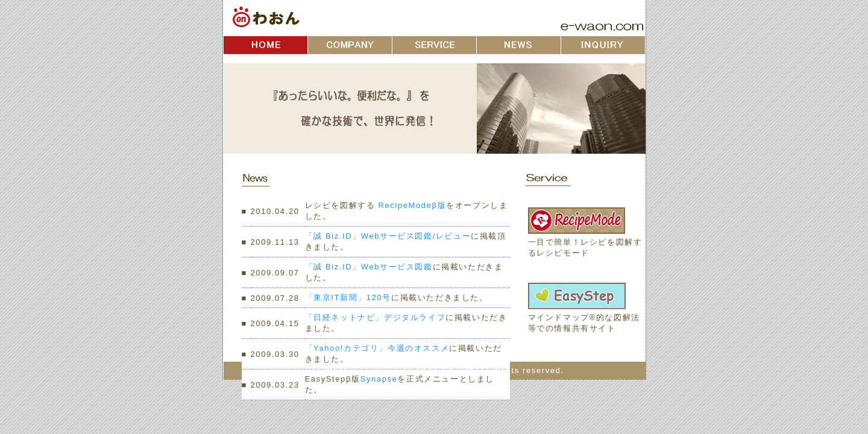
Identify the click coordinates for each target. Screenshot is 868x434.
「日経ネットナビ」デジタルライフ (376, 317)
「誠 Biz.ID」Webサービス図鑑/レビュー (388, 236)
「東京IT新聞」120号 (348, 297)
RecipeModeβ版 (410, 205)
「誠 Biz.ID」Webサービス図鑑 (369, 267)
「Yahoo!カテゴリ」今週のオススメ (377, 348)
